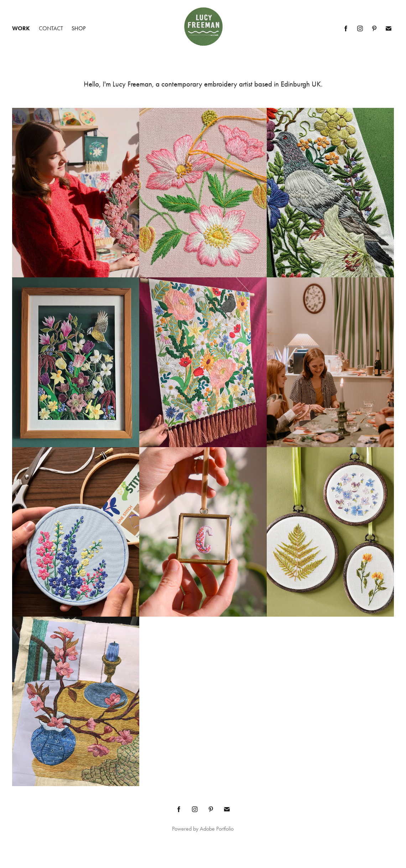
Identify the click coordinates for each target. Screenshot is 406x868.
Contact (51, 28)
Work (21, 28)
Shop (79, 28)
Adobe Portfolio (217, 829)
